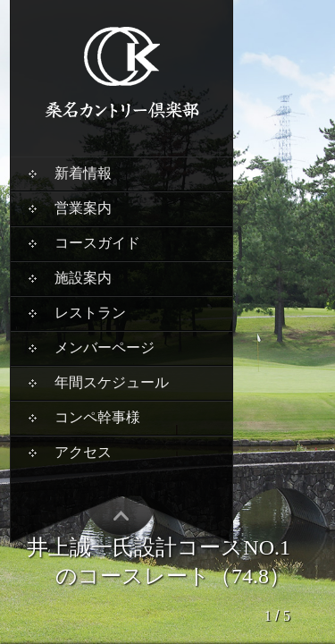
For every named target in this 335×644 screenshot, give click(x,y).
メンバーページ (105, 347)
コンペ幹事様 (97, 417)
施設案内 (83, 278)
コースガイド (97, 243)
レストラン (90, 313)
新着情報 (83, 173)
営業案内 (83, 208)
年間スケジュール (112, 382)
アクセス (83, 452)
